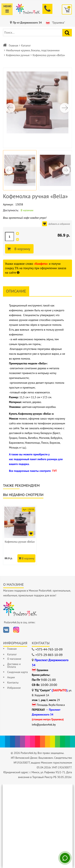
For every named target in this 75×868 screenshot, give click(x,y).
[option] (20, 535)
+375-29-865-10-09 (49, 655)
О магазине (14, 659)
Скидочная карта (17, 672)
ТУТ (54, 471)
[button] (65, 108)
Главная (13, 45)
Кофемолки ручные (18, 55)
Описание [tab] (16, 291)
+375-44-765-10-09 (49, 649)
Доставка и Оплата (14, 665)
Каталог (26, 45)
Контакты (13, 682)
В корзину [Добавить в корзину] (22, 249)
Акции (11, 677)
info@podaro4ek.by (44, 725)
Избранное (14, 688)
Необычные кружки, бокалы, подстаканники (33, 50)
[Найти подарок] (67, 33)
